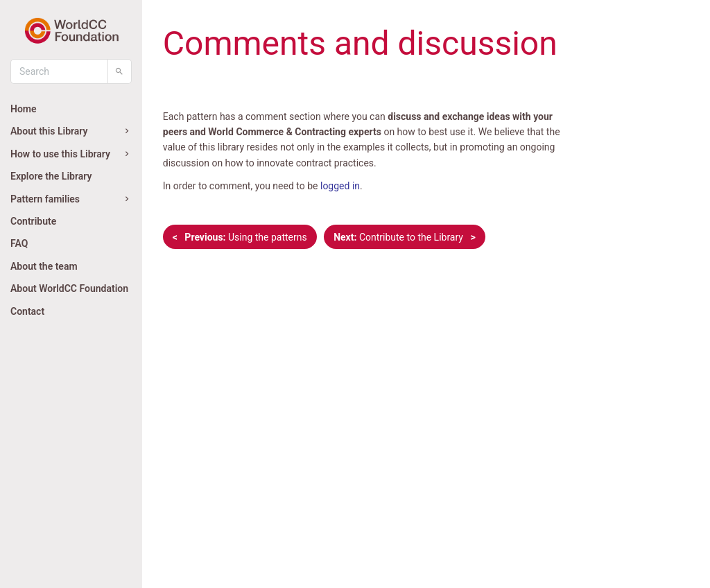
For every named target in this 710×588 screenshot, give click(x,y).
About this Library (71, 131)
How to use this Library (71, 154)
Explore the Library (51, 176)
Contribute (33, 221)
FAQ (19, 243)
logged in (340, 186)
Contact (27, 311)
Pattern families (71, 199)
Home (24, 109)
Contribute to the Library (404, 237)
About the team (44, 266)
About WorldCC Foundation (69, 288)
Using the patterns (240, 237)
